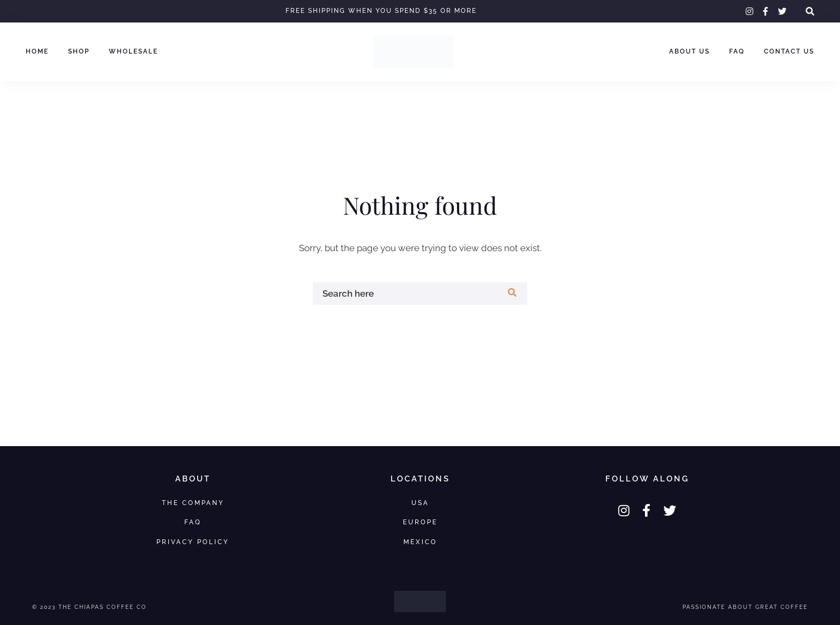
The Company (193, 503)
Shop (79, 51)
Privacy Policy (193, 542)
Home (37, 51)
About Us (689, 51)
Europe (420, 522)
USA (420, 503)
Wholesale (133, 51)
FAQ (737, 51)
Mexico (420, 542)
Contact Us (789, 51)
